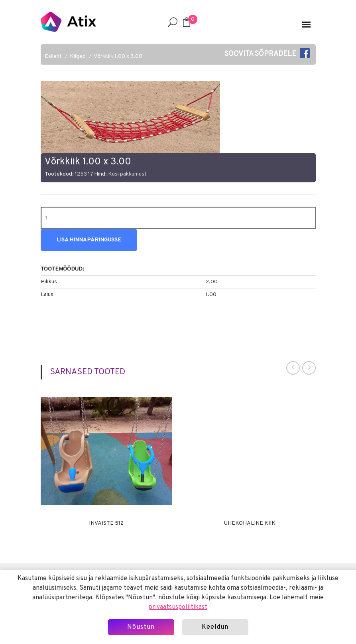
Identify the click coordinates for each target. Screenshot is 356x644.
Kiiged (78, 56)
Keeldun (215, 627)
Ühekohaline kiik (250, 523)
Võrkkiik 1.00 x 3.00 (118, 56)
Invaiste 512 (106, 523)
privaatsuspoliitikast (178, 607)
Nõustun (141, 627)
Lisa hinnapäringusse (89, 240)
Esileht (53, 56)
